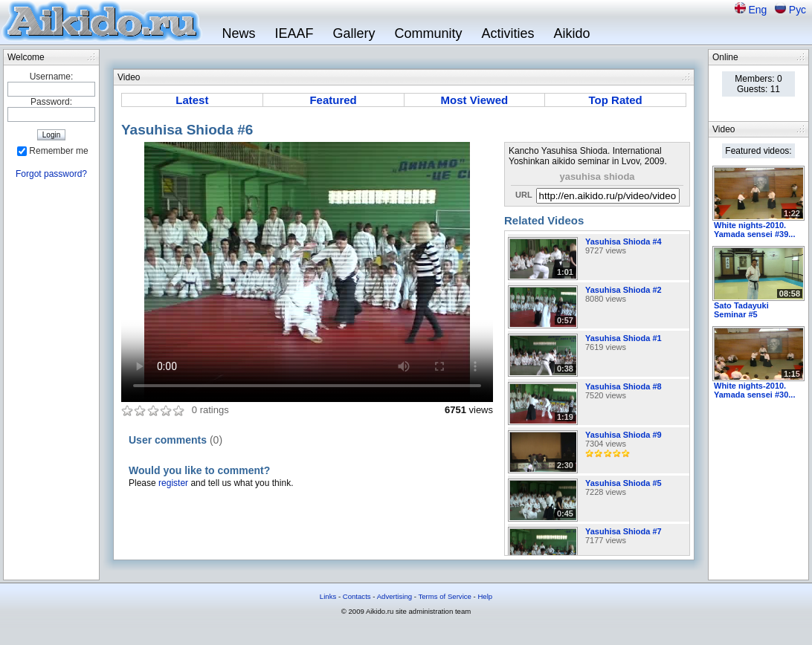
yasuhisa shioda (597, 176)
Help (485, 596)
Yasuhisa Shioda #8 (623, 386)
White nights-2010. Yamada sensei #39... (754, 230)
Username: (52, 77)
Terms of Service (444, 596)
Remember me (58, 151)
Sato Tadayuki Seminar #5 (741, 310)
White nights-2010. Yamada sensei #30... (754, 390)
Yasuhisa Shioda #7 (623, 531)
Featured (333, 100)
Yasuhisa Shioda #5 (623, 483)
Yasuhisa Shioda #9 (623, 435)
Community (428, 33)
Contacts (357, 596)
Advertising (394, 596)
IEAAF (294, 33)
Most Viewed (475, 100)
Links (328, 596)
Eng (759, 10)
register (173, 483)
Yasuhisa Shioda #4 (623, 242)
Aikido (572, 33)
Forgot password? (51, 174)
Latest (192, 100)
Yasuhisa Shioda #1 (623, 338)
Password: (51, 102)
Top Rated (616, 100)
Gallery (354, 33)
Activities (508, 33)
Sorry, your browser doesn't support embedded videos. (307, 272)
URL (524, 195)
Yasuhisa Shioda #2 (623, 290)
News (238, 33)
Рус (797, 10)
